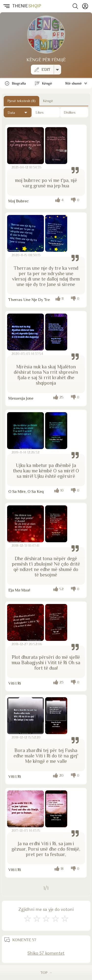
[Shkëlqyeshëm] (65, 919)
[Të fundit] (18, 112)
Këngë (48, 101)
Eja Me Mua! (19, 590)
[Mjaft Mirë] (55, 919)
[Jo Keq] (37, 919)
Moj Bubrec (19, 201)
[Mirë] (46, 919)
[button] (6, 6)
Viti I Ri (15, 683)
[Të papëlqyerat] (74, 112)
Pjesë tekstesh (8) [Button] (21, 101)
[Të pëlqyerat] (46, 112)
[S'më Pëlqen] (27, 919)
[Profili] (85, 6)
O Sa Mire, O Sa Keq (26, 491)
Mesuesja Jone (21, 398)
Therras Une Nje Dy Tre (29, 300)
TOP (46, 972)
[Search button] (75, 6)
